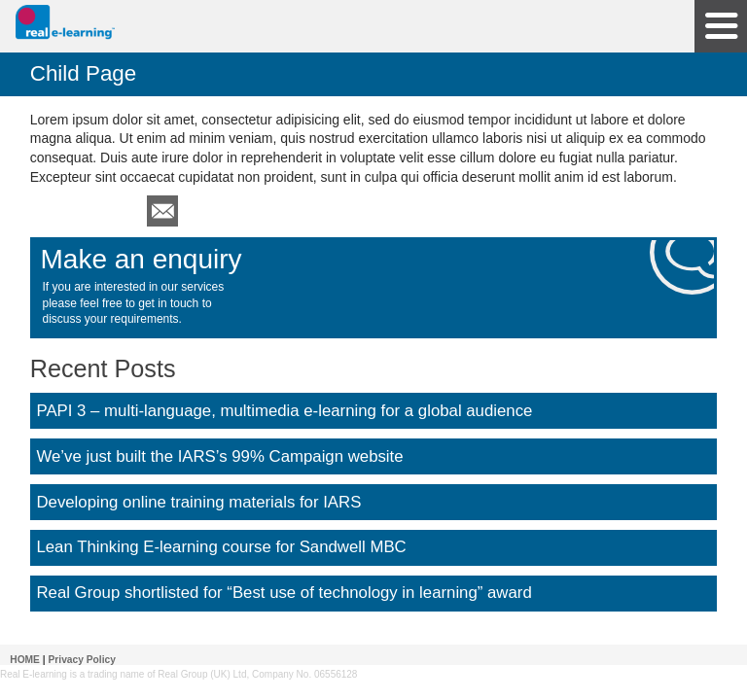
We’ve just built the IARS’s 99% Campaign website (219, 456)
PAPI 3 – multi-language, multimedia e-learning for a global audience (284, 411)
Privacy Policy (82, 660)
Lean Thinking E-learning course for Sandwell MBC (221, 547)
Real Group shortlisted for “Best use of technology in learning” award (284, 593)
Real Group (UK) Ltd (202, 674)
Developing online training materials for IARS (198, 502)
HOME (25, 660)
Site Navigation (721, 26)
